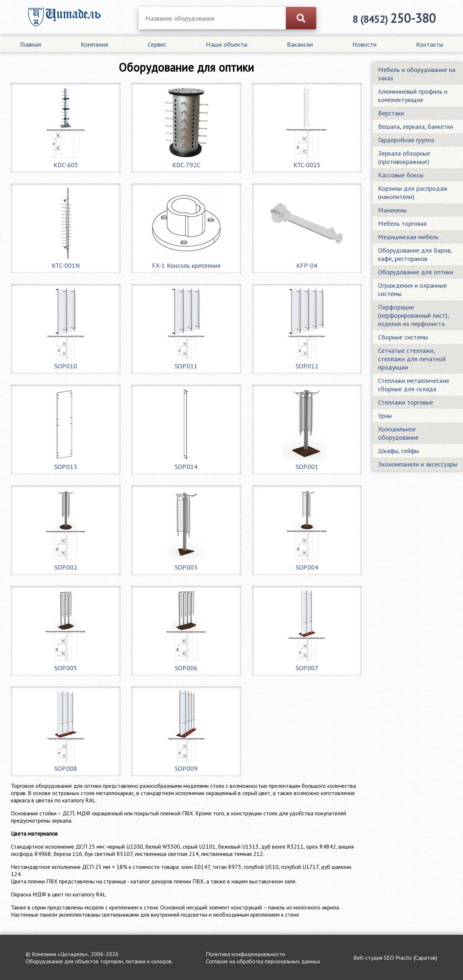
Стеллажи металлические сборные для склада (414, 385)
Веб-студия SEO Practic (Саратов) (395, 958)
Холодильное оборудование (398, 433)
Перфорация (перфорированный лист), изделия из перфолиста (413, 315)
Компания (94, 44)
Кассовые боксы (401, 175)
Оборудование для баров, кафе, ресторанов (415, 254)
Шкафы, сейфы (398, 451)
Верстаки (391, 113)
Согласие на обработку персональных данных (263, 961)
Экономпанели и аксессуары (418, 464)
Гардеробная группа (406, 140)
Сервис (157, 44)
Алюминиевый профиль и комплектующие (413, 96)
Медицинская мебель (408, 237)
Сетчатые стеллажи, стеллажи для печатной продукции (412, 359)
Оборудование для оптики (416, 272)
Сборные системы (403, 337)
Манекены (392, 210)
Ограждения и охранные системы (412, 290)
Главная (31, 44)
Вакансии (300, 44)
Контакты (430, 44)
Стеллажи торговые (405, 402)
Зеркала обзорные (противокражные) (404, 157)
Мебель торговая (402, 223)
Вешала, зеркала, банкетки (416, 126)
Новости (364, 44)
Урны (385, 416)
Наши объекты (227, 44)
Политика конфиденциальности (245, 954)
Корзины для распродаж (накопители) (413, 193)
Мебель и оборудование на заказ (417, 74)
